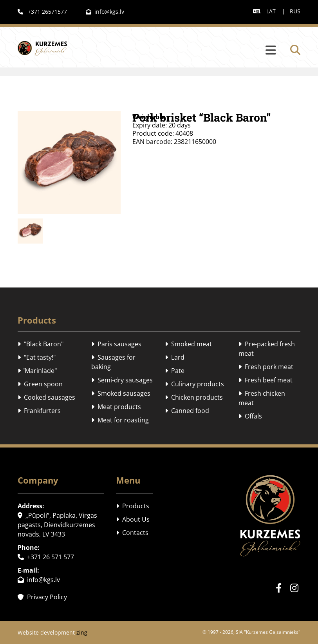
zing (82, 632)
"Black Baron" (41, 344)
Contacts (132, 533)
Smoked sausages (121, 393)
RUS (295, 11)
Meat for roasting (120, 420)
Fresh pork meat (266, 367)
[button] (181, 51)
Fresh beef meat (266, 380)
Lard (175, 357)
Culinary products (194, 384)
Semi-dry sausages (122, 380)
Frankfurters (39, 411)
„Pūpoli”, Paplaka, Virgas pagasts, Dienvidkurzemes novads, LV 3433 (57, 525)
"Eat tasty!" (37, 357)
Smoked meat (188, 344)
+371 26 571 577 (46, 557)
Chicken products (194, 397)
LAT (271, 11)
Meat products (116, 407)
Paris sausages (116, 344)
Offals (250, 416)
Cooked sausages (46, 397)
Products (133, 506)
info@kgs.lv (105, 12)
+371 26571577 (42, 12)
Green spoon (40, 384)
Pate (175, 371)
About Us (133, 519)
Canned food (187, 411)
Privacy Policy (42, 597)
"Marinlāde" (37, 371)
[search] (295, 50)
